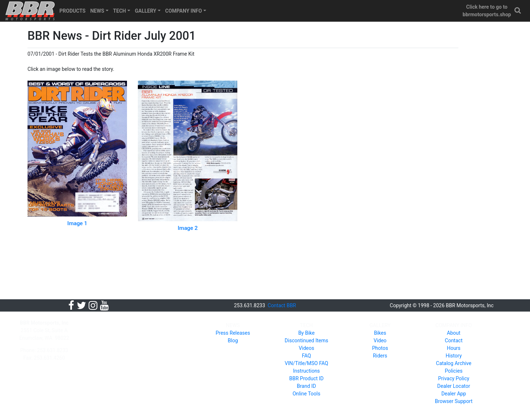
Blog (233, 340)
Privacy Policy (454, 378)
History (454, 356)
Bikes (380, 333)
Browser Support (454, 401)
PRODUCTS (72, 11)
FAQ (306, 356)
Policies (454, 371)
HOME (104, 325)
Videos (307, 348)
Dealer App (454, 394)
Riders (380, 356)
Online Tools (307, 394)
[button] (518, 11)
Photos (380, 348)
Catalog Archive (454, 363)
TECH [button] (120, 11)
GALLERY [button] (146, 11)
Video (380, 340)
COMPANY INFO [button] (184, 11)
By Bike (306, 333)
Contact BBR (282, 305)
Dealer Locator (454, 386)
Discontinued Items (306, 340)
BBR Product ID (307, 378)
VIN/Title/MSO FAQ (306, 363)
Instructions (306, 371)
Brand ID (307, 386)
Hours (454, 348)
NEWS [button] (97, 11)
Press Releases (233, 333)
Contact (454, 340)
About (453, 333)
